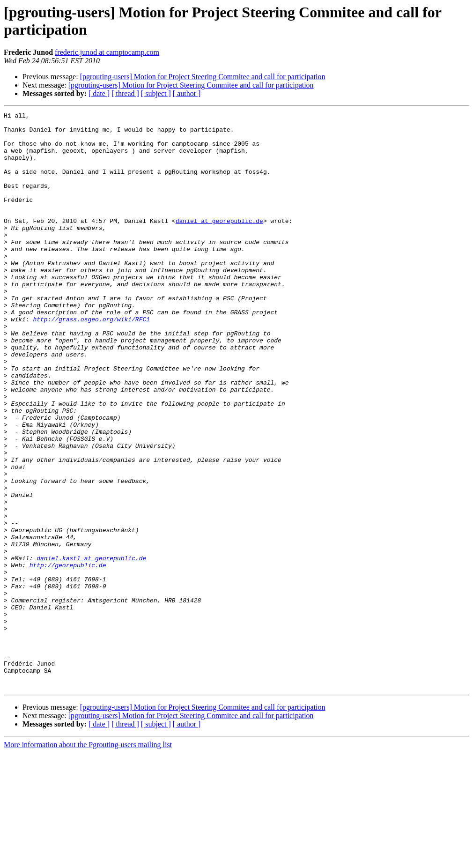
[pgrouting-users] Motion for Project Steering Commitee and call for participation (203, 77)
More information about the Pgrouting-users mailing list (88, 860)
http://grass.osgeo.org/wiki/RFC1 (91, 361)
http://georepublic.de (68, 656)
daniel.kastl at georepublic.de (91, 648)
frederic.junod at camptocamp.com (107, 52)
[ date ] (99, 93)
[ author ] (187, 93)
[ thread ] (125, 93)
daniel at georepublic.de (219, 243)
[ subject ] (156, 93)
